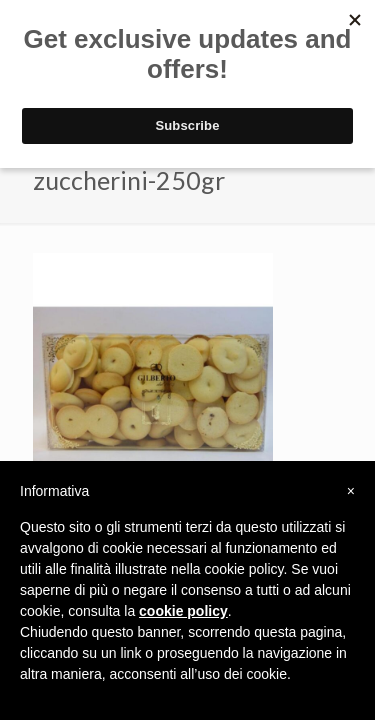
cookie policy (183, 611)
